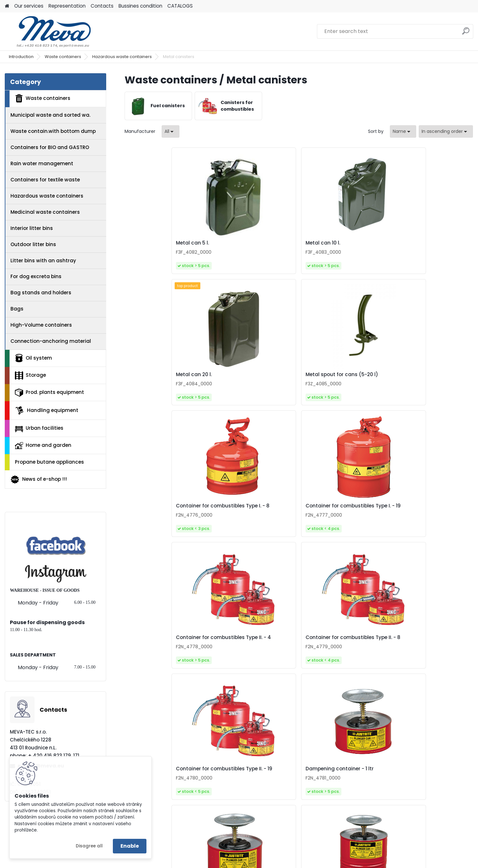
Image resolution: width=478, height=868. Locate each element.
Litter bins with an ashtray (43, 261)
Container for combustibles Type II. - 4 (340, 378)
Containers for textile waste (45, 180)
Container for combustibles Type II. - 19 (166, 514)
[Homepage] (7, 6)
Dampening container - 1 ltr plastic (165, 651)
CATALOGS (180, 6)
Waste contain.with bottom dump (53, 131)
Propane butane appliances (49, 462)
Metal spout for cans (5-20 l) (429, 243)
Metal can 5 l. (148, 243)
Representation (67, 6)
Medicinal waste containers (45, 212)
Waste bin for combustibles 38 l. (340, 651)
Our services (29, 6)
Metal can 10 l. (236, 243)
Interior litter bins (32, 228)
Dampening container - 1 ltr (252, 513)
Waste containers (63, 57)
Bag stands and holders (41, 293)
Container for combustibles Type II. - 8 (427, 378)
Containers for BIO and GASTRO (50, 147)
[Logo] (48, 31)
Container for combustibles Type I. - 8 (166, 378)
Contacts (102, 6)
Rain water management (42, 163)
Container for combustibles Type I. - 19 (253, 378)
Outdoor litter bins (33, 244)
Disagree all (89, 846)
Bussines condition (140, 6)
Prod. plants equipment (49, 393)
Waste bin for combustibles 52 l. (427, 651)
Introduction (21, 57)
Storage (30, 375)
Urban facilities (39, 428)
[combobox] (403, 131)
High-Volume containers (41, 325)
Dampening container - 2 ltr (340, 513)
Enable (130, 846)
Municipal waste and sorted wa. (50, 115)
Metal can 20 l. (323, 243)
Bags (17, 309)
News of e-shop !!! (39, 480)
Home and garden (43, 445)
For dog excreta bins (36, 276)
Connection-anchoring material (51, 341)
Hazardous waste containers (122, 57)
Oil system (33, 358)
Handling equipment (47, 410)
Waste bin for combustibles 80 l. (297, 787)
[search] (466, 33)
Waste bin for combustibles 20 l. (253, 651)
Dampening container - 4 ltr (428, 513)
